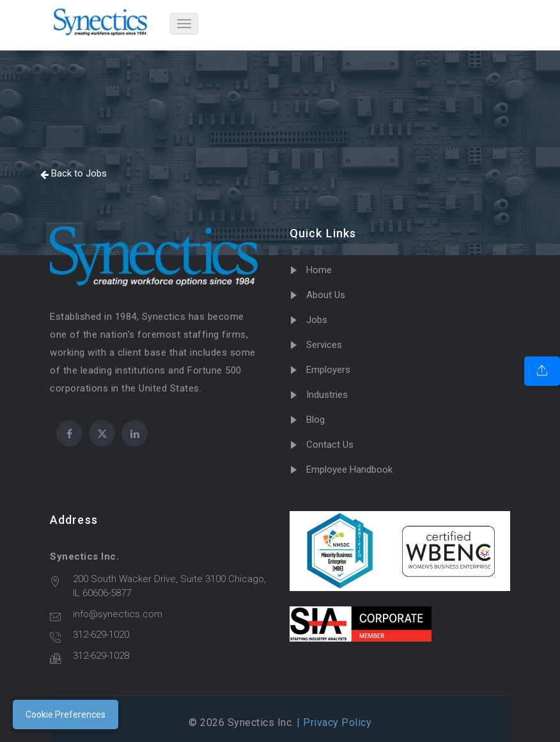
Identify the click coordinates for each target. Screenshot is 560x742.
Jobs (317, 320)
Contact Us (330, 445)
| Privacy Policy (333, 722)
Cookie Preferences (66, 714)
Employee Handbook (349, 470)
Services (324, 345)
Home (319, 270)
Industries (327, 395)
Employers (328, 370)
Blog (315, 420)
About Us (326, 295)
